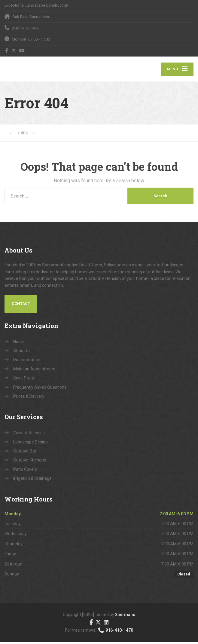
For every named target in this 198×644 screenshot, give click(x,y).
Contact (21, 306)
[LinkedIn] (106, 624)
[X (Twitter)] (14, 51)
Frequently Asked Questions (40, 389)
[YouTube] (22, 51)
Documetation (27, 362)
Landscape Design (30, 444)
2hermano (125, 617)
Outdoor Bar (25, 453)
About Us (22, 352)
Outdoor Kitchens (30, 462)
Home (19, 343)
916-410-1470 (115, 632)
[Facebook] (7, 51)
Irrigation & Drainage (32, 480)
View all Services (29, 435)
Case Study (24, 380)
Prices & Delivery (29, 398)
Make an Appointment (34, 371)
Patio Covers (25, 471)
